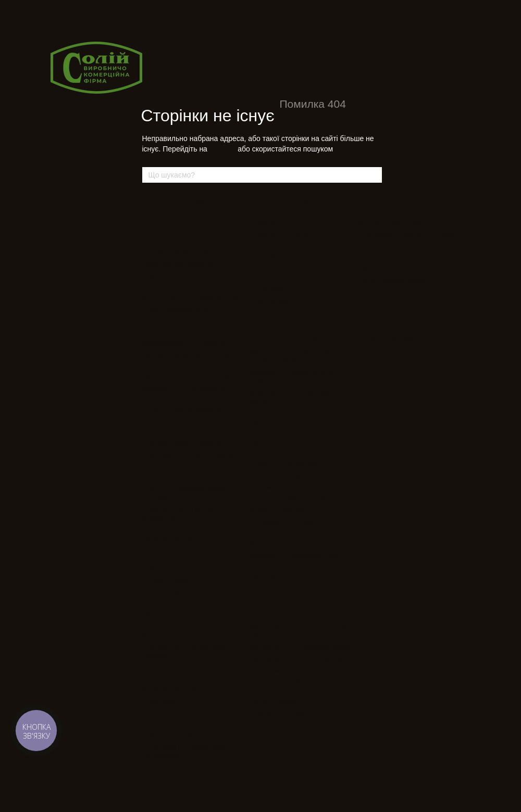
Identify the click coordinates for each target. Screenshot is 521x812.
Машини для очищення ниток (296, 413)
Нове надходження (392, 340)
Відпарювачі (269, 289)
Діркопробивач (165, 604)
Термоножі (159, 701)
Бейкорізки (159, 569)
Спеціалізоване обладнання (300, 340)
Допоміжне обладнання (400, 200)
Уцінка (369, 320)
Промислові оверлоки (176, 252)
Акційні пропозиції (391, 300)
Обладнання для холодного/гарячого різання (187, 619)
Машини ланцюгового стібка (187, 355)
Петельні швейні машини (181, 409)
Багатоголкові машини (177, 264)
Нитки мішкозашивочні (393, 280)
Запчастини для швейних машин (301, 647)
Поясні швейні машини (178, 420)
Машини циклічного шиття (183, 366)
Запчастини (271, 595)
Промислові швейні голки (289, 713)
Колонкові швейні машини (183, 332)
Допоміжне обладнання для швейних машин (186, 534)
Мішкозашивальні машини (183, 343)
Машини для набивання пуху (295, 555)
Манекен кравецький (390, 223)
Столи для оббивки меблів (291, 498)
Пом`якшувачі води (280, 301)
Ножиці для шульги (172, 724)
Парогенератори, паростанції (295, 212)
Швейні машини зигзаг (177, 309)
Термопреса (269, 278)
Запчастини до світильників (293, 670)
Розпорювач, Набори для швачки (409, 234)
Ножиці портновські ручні (182, 735)
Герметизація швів (278, 475)
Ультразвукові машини (285, 487)
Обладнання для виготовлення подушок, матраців (298, 428)
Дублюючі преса (275, 266)
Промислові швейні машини (193, 200)
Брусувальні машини (175, 275)
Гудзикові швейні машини (182, 287)
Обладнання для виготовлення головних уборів (298, 357)
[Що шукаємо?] (374, 175)
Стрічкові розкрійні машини (185, 689)
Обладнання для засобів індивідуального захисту (288, 449)
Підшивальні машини (176, 432)
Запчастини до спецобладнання (300, 659)
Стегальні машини (278, 510)
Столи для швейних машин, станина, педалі (186, 493)
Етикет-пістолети (384, 212)
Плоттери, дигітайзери (285, 533)
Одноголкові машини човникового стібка (175, 217)
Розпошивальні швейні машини (191, 455)
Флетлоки (157, 478)
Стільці (369, 246)
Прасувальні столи (279, 234)
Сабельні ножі (164, 678)
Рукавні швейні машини (179, 466)
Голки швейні (274, 701)
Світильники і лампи (389, 269)
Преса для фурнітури (283, 464)
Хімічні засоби (380, 257)
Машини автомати (278, 544)
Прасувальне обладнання (296, 200)
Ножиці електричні (171, 712)
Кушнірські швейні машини (184, 320)
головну (223, 149)
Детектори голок (168, 635)
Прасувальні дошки (280, 223)
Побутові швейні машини (181, 443)
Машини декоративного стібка (190, 378)
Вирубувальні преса (281, 521)
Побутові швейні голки (284, 724)
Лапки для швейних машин (292, 682)
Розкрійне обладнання (183, 558)
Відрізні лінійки (166, 581)
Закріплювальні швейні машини (192, 298)
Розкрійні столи (166, 667)
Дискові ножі (162, 592)
